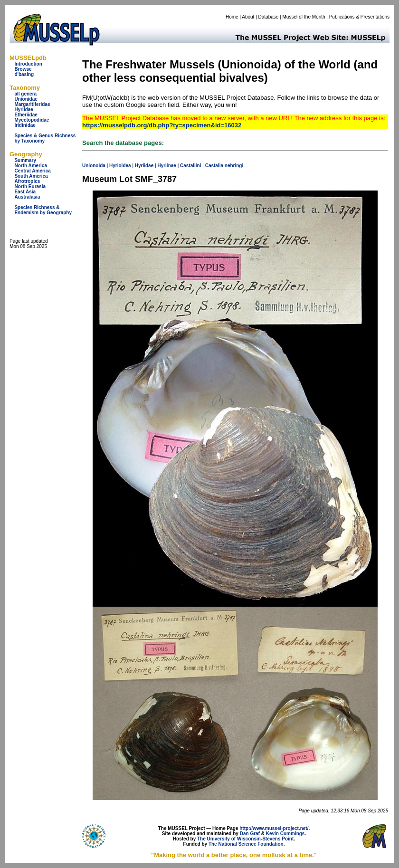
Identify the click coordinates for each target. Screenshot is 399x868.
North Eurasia (30, 186)
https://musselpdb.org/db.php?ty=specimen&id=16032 (162, 125)
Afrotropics (27, 181)
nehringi (234, 166)
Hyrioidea (120, 166)
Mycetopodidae (32, 120)
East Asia (25, 192)
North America (31, 166)
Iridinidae (25, 125)
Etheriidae (26, 115)
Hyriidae (24, 110)
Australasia (27, 197)
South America (31, 176)
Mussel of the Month (304, 17)
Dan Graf (250, 834)
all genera (25, 94)
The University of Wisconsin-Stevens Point (245, 839)
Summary (25, 160)
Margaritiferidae (32, 104)
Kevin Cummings (285, 834)
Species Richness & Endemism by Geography (43, 210)
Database (269, 17)
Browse (23, 69)
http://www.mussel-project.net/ (274, 828)
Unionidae (26, 99)
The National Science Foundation (246, 844)
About (248, 17)
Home (232, 17)
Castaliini (190, 166)
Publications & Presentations (359, 17)
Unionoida (94, 166)
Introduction (28, 64)
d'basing (24, 74)
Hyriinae (166, 166)
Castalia (214, 166)
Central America (32, 171)
